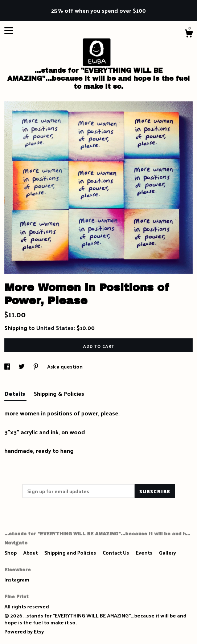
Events (145, 553)
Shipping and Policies (71, 553)
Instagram (17, 579)
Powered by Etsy (24, 631)
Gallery (167, 553)
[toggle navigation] (9, 31)
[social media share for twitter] (22, 367)
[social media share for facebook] (8, 367)
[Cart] (189, 34)
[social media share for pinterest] (36, 367)
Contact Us (116, 553)
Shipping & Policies (59, 393)
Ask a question (65, 367)
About (31, 553)
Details (15, 393)
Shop (11, 553)
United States (55, 328)
